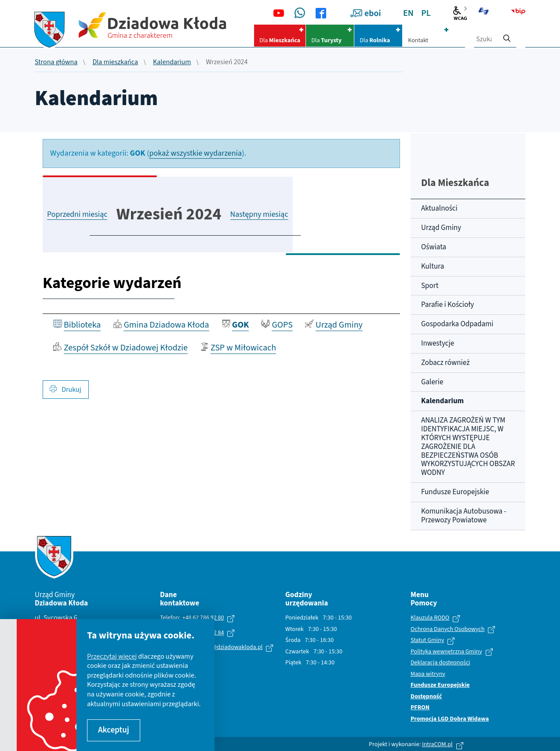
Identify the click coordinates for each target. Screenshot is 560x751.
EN (408, 13)
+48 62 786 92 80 (203, 618)
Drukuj (65, 390)
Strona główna (56, 62)
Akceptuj (114, 730)
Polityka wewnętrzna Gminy (446, 652)
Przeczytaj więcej (112, 656)
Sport (430, 286)
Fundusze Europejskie (455, 492)
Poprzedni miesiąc (77, 214)
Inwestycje (438, 343)
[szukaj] (507, 36)
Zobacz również (445, 363)
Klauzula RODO (430, 618)
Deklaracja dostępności (440, 663)
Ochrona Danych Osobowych (447, 630)
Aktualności (439, 208)
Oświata (434, 247)
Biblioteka (82, 325)
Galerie (432, 382)
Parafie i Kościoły (447, 305)
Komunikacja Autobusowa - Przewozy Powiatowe (464, 516)
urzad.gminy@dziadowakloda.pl (221, 647)
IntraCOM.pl (437, 744)
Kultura (433, 266)
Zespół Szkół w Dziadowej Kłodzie (126, 348)
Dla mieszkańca (115, 62)
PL (426, 13)
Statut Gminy (427, 641)
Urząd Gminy (339, 325)
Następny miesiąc (259, 214)
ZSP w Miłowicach (243, 348)
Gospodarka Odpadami (457, 324)
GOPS (282, 325)
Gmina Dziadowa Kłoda (166, 325)
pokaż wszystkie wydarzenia (195, 153)
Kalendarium (172, 62)
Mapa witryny (428, 674)
